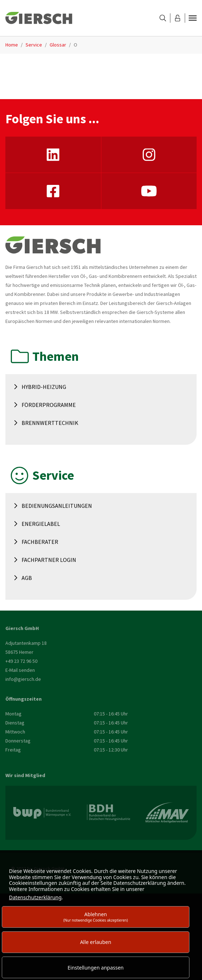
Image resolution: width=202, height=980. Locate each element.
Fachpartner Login (49, 560)
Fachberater (40, 542)
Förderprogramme (49, 405)
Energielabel (41, 524)
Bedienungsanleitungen (57, 506)
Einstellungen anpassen (96, 968)
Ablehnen (96, 917)
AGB (27, 578)
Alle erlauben (96, 942)
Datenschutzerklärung (35, 897)
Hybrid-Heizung (44, 387)
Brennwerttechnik (50, 423)
